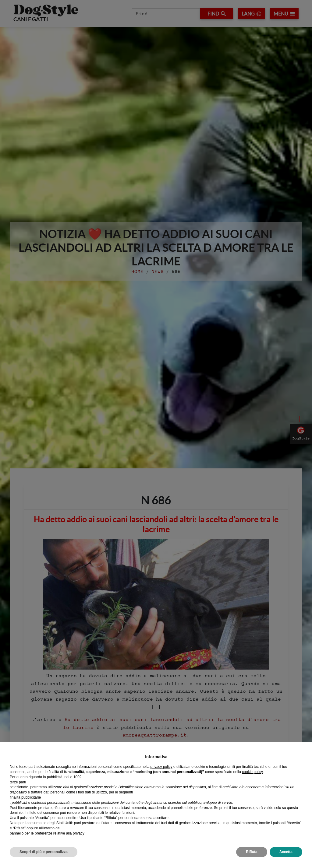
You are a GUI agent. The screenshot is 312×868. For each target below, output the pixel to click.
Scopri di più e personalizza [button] (44, 852)
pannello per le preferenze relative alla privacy (47, 833)
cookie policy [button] (252, 772)
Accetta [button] (286, 852)
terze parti (18, 782)
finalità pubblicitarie (25, 797)
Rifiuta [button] (252, 852)
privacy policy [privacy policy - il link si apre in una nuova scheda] (161, 767)
